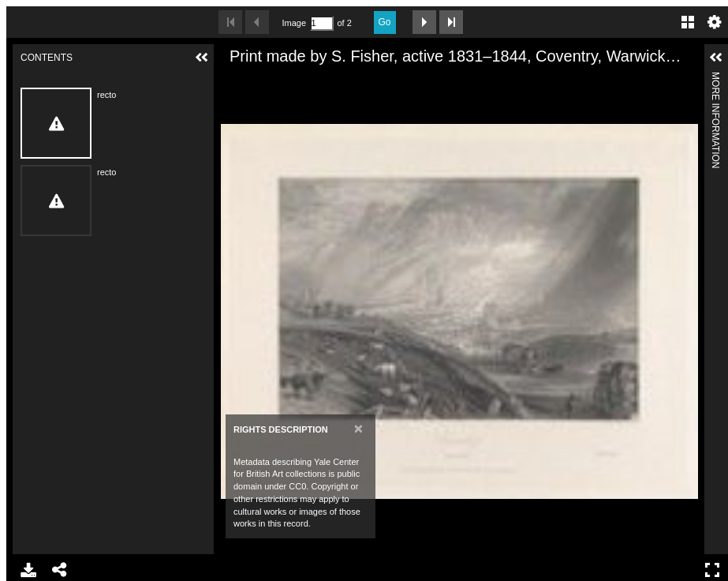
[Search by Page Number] (322, 23)
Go (385, 22)
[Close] (358, 428)
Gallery (688, 22)
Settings (715, 22)
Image (294, 23)
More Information (715, 79)
